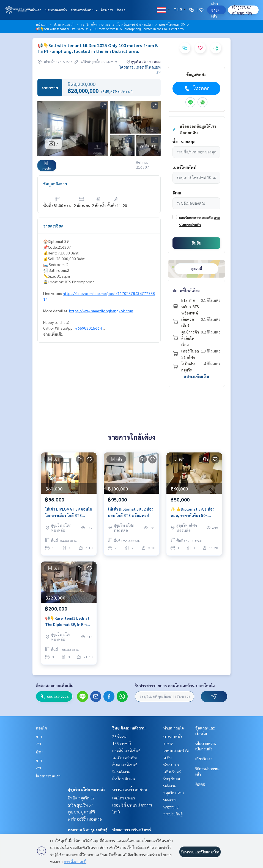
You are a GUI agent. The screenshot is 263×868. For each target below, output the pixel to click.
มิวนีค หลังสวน (124, 779)
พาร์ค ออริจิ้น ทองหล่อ (85, 819)
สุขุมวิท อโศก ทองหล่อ (87, 789)
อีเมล (177, 193)
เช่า (38, 743)
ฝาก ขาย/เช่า (215, 10)
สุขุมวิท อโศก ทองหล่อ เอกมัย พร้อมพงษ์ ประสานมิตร (117, 24)
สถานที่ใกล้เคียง (186, 290)
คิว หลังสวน (121, 772)
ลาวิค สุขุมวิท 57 (80, 805)
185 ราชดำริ (122, 743)
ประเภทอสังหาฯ (84, 10)
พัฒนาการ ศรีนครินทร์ (132, 829)
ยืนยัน (196, 243)
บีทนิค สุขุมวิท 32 (81, 798)
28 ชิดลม (119, 736)
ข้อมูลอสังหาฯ (55, 184)
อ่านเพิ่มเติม (53, 334)
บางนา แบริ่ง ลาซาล (130, 789)
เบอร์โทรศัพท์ (184, 167)
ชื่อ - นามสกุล (184, 141)
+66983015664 (88, 328)
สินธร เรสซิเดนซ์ (125, 764)
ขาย (39, 736)
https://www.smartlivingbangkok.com (101, 311)
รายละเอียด (53, 226)
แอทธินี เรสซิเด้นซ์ (126, 750)
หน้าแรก (35, 10)
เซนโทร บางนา (124, 798)
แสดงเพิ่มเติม (196, 377)
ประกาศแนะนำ (56, 10)
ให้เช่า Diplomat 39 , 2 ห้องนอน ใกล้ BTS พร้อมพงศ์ (131, 512)
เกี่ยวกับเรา (204, 759)
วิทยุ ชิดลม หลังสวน (129, 728)
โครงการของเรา (48, 776)
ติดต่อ (121, 10)
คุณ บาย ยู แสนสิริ (81, 812)
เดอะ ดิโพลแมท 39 (172, 24)
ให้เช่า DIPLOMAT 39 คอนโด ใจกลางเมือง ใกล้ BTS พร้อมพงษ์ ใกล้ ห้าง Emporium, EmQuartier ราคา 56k (69, 512)
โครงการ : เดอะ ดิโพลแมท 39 (140, 69)
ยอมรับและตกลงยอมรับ (196, 218)
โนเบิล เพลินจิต (124, 758)
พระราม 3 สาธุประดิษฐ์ (88, 829)
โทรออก (197, 88)
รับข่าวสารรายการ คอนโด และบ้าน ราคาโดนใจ (175, 685)
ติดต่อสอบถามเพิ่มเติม (55, 685)
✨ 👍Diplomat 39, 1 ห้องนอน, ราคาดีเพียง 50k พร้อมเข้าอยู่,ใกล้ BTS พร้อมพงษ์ (193, 512)
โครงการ (107, 10)
